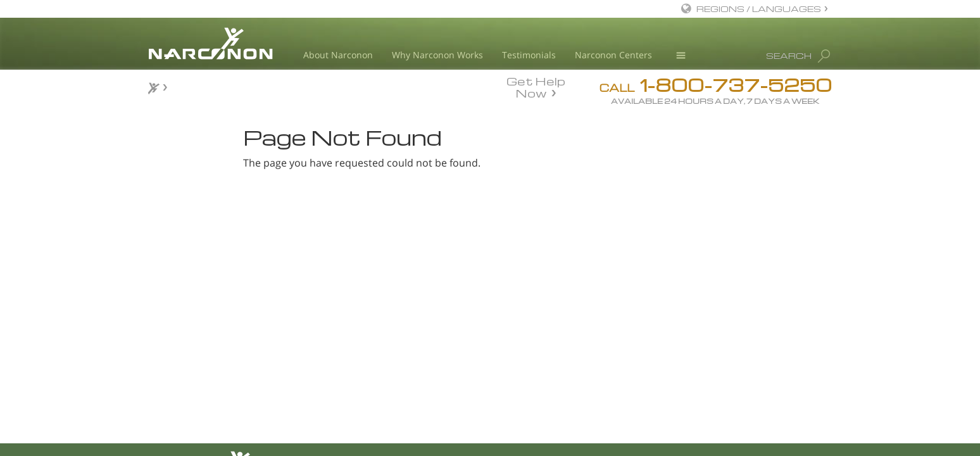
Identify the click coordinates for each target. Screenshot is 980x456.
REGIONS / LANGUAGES (759, 9)
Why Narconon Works (437, 55)
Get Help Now (536, 86)
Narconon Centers (613, 55)
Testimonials (529, 55)
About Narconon (338, 55)
